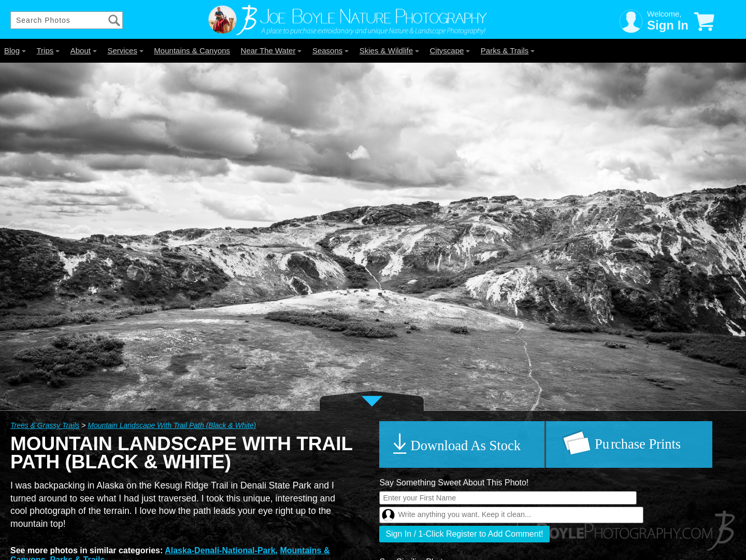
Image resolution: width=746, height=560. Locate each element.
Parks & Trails (508, 51)
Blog (15, 51)
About (84, 51)
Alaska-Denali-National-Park (220, 550)
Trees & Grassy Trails (45, 425)
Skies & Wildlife (389, 51)
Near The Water (271, 51)
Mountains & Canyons (192, 51)
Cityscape (450, 51)
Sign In (668, 25)
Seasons (331, 51)
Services (125, 51)
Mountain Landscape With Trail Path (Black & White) (172, 425)
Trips (48, 51)
